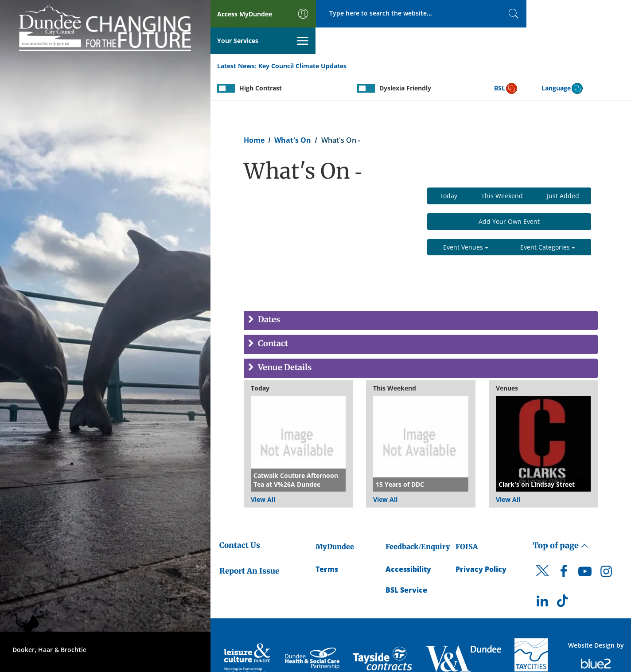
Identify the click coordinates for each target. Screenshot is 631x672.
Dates (268, 294)
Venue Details (284, 342)
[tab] (421, 294)
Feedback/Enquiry (418, 520)
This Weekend (502, 169)
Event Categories (548, 221)
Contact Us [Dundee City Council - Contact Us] (240, 519)
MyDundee (335, 520)
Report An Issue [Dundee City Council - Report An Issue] (249, 544)
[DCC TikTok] (564, 577)
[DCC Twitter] (542, 552)
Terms (327, 543)
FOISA (467, 520)
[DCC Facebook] (564, 547)
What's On (293, 113)
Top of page (561, 519)
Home (254, 113)
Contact (272, 318)
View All (263, 473)
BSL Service (406, 563)
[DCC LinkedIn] (542, 577)
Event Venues (466, 221)
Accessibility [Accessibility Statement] (408, 543)
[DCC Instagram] (606, 547)
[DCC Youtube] (585, 547)
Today (448, 169)
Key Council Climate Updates (302, 39)
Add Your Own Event (509, 195)
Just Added (563, 169)
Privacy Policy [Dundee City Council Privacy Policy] (481, 543)
